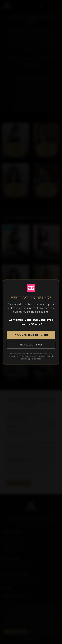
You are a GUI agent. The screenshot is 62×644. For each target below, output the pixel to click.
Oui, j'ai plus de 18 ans (31, 335)
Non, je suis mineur (31, 345)
